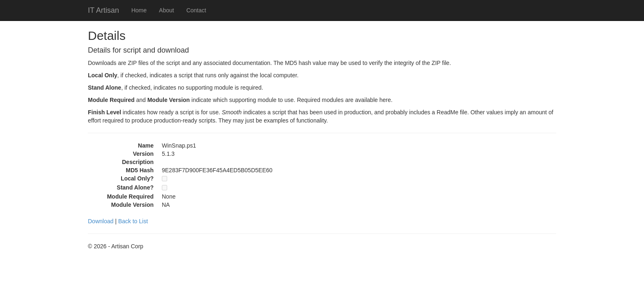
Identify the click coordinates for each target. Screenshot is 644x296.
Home (139, 10)
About (167, 10)
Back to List (133, 221)
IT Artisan (103, 10)
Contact (196, 10)
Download (101, 221)
